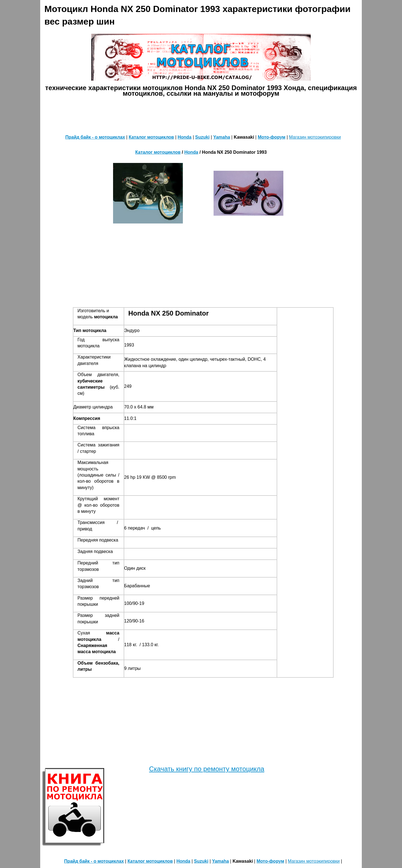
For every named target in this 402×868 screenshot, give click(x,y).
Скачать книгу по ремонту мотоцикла (207, 769)
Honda (185, 137)
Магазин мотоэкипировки (315, 137)
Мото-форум (271, 137)
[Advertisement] (201, 114)
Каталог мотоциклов (151, 137)
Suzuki (202, 137)
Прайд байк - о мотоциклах (95, 137)
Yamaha (222, 137)
